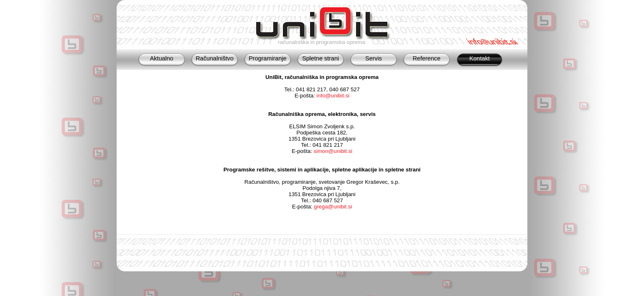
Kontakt (480, 58)
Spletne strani (321, 58)
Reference (427, 58)
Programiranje (267, 58)
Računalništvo (214, 58)
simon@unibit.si (333, 151)
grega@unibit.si (333, 207)
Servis (374, 58)
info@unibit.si (333, 96)
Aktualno (162, 58)
